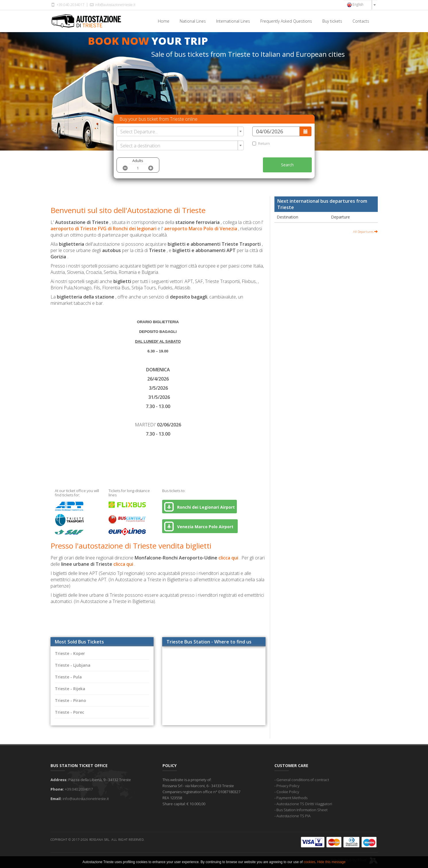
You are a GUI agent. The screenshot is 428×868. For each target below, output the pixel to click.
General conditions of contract (303, 780)
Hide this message (331, 862)
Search (287, 165)
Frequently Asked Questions (286, 21)
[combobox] (361, 5)
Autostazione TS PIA (294, 816)
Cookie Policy (288, 792)
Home (164, 21)
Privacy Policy (288, 786)
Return (261, 143)
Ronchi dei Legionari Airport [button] (200, 507)
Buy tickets (332, 21)
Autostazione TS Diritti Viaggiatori (304, 804)
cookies (310, 862)
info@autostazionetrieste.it (112, 5)
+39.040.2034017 (67, 5)
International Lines (233, 21)
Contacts (361, 21)
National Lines (193, 21)
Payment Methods (292, 798)
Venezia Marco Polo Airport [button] (200, 526)
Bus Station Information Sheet (302, 810)
